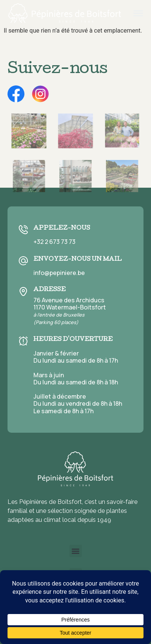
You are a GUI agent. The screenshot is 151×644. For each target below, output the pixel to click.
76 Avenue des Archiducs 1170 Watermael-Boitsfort (70, 311)
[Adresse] (23, 291)
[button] (76, 551)
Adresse (50, 290)
